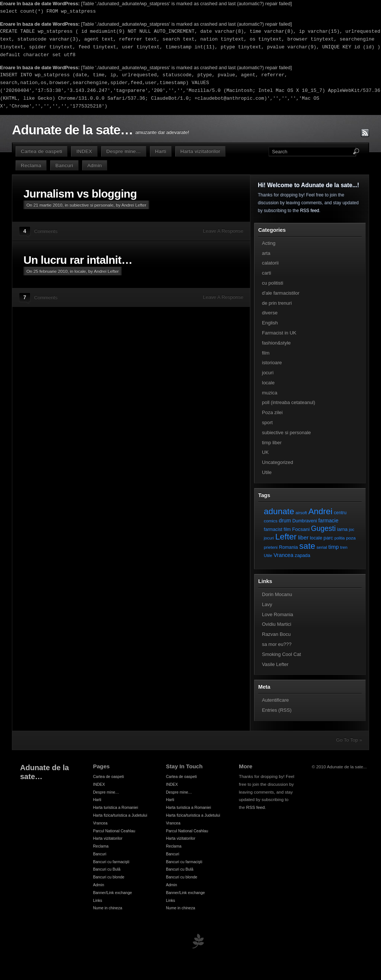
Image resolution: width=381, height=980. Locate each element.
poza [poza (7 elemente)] (351, 538)
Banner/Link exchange (113, 893)
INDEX (84, 151)
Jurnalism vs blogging (80, 194)
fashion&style (276, 343)
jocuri (268, 373)
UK (265, 452)
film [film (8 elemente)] (287, 529)
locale (80, 271)
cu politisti (273, 283)
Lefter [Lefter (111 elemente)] (286, 537)
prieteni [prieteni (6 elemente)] (271, 547)
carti (267, 273)
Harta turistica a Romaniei (116, 807)
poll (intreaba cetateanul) (289, 402)
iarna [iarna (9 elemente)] (342, 529)
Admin (95, 165)
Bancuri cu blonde (109, 877)
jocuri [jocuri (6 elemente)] (269, 538)
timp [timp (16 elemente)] (334, 547)
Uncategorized (278, 462)
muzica (270, 393)
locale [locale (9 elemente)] (316, 538)
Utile (267, 472)
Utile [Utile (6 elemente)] (268, 555)
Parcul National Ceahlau (114, 831)
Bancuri (64, 165)
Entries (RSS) (277, 710)
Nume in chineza (108, 908)
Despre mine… (124, 151)
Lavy (267, 604)
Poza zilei (272, 412)
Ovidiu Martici (277, 624)
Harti (161, 151)
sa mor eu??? (277, 644)
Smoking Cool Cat (281, 654)
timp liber (272, 443)
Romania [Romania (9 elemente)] (289, 547)
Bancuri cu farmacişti (111, 862)
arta (266, 253)
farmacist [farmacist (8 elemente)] (273, 529)
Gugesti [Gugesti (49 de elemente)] (323, 529)
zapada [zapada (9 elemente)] (302, 555)
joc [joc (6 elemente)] (352, 529)
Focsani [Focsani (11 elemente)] (301, 529)
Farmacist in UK (279, 333)
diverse (270, 313)
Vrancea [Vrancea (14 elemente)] (283, 555)
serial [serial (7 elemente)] (322, 547)
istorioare (272, 363)
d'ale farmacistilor (281, 293)
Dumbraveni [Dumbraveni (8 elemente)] (305, 521)
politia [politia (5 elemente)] (340, 538)
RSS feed (309, 211)
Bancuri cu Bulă (107, 869)
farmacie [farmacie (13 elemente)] (328, 521)
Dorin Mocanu (277, 594)
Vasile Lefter (275, 664)
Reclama (31, 165)
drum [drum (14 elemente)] (285, 521)
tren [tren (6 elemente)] (344, 547)
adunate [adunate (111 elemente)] (279, 511)
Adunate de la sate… (72, 130)
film (266, 353)
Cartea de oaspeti (41, 151)
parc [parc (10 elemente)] (328, 538)
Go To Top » (349, 740)
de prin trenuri (277, 303)
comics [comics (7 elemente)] (271, 521)
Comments (46, 231)
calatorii (270, 263)
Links (98, 900)
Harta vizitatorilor (200, 151)
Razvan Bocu (276, 634)
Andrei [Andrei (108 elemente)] (321, 511)
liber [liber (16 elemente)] (303, 538)
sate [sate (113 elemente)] (307, 546)
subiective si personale (92, 205)
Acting (269, 243)
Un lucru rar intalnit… (78, 260)
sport (267, 422)
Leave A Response (223, 231)
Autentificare (275, 700)
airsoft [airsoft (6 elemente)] (301, 513)
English (270, 323)
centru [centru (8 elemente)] (340, 513)
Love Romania (278, 614)
